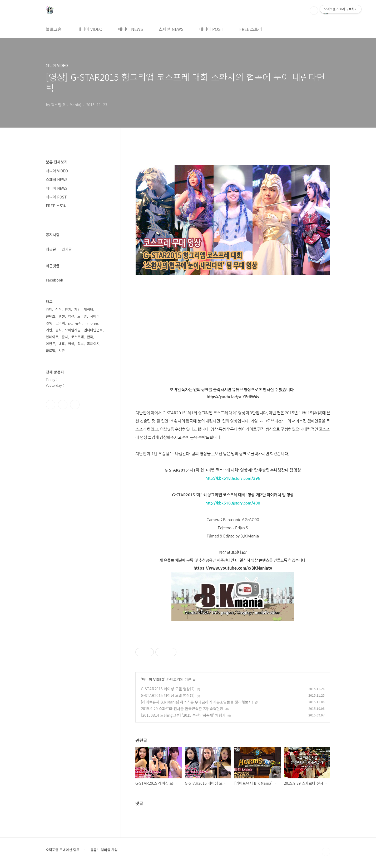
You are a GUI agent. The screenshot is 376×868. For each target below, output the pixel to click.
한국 (90, 337)
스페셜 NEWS (171, 29)
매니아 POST (211, 29)
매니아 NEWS (131, 29)
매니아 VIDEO (90, 29)
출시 (65, 337)
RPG (49, 323)
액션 (71, 316)
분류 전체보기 (57, 162)
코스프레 (77, 337)
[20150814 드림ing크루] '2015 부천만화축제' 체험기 (183, 715)
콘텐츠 (51, 316)
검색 (314, 11)
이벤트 (51, 344)
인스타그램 (63, 405)
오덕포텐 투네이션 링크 (63, 850)
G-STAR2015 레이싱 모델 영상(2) (168, 689)
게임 (77, 309)
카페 (49, 309)
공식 (58, 330)
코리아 (60, 323)
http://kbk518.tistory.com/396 (233, 478)
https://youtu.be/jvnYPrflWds (233, 397)
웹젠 (62, 316)
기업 (49, 330)
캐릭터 (88, 309)
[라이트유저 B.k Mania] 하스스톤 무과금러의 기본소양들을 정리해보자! (197, 702)
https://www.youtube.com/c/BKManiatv (233, 568)
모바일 (82, 316)
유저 (78, 323)
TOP (326, 852)
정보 (81, 344)
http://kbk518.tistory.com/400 (233, 503)
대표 (62, 344)
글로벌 (51, 350)
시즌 (62, 350)
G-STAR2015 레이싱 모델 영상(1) (168, 695)
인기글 (67, 249)
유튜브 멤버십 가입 (104, 850)
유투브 (75, 405)
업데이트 (52, 337)
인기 (68, 309)
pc (70, 323)
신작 (58, 309)
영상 (71, 344)
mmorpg (91, 323)
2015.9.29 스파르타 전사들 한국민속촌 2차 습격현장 (182, 709)
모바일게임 (73, 330)
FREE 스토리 (251, 29)
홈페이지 (93, 344)
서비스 (95, 316)
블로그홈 (54, 29)
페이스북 (51, 405)
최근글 (51, 249)
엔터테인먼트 (93, 330)
